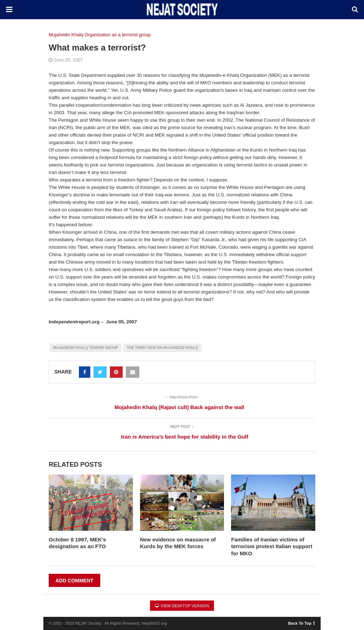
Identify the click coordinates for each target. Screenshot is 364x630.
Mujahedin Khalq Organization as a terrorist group (100, 35)
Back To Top (302, 623)
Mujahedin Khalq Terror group (86, 348)
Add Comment (74, 581)
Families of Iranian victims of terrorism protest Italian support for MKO (272, 546)
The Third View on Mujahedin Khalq (162, 348)
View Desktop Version (182, 606)
